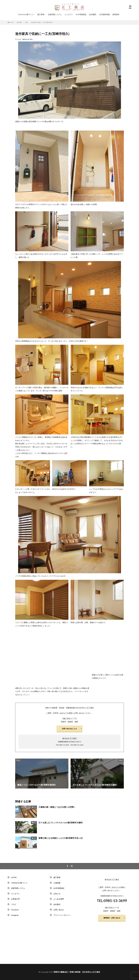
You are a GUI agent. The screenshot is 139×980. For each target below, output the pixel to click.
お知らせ (57, 894)
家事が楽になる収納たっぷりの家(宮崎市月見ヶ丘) (61, 838)
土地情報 (57, 883)
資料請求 (116, 14)
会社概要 (92, 14)
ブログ (14, 904)
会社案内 (57, 904)
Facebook (15, 910)
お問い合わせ (59, 910)
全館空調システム (55, 14)
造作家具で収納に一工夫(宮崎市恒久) (42, 22)
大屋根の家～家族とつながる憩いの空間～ (57, 807)
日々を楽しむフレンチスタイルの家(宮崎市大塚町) (61, 823)
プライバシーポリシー (62, 915)
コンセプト (69, 14)
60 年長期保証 (81, 14)
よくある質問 (59, 899)
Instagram (15, 915)
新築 (26, 22)
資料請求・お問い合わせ (112, 918)
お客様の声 (15, 899)
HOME (11, 22)
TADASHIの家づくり (26, 14)
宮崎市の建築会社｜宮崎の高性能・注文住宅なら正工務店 (77, 972)
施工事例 (41, 14)
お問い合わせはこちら (69, 729)
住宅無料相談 (105, 14)
